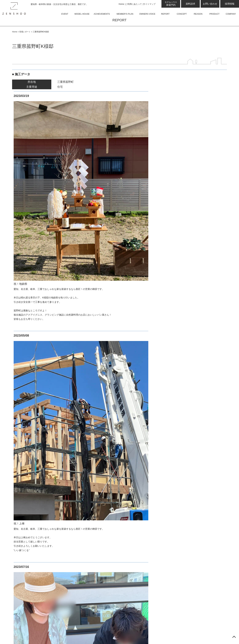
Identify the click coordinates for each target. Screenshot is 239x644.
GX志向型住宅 (30, 573)
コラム (25, 392)
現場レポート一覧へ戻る (120, 249)
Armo (78, 392)
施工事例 (22, 522)
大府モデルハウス (32, 437)
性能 (24, 567)
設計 (24, 560)
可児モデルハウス (32, 470)
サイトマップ (149, 4)
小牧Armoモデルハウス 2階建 (40, 502)
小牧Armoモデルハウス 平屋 (39, 496)
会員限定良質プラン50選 (32, 528)
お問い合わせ (210, 4)
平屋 (77, 399)
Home (121, 4)
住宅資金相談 (29, 586)
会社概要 (80, 425)
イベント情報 (25, 379)
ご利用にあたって (134, 4)
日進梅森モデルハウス (35, 431)
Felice (78, 386)
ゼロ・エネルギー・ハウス (37, 580)
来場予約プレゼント (33, 418)
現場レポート (25, 41)
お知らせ (26, 399)
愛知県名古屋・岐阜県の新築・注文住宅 (183, 635)
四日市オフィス (31, 444)
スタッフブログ (26, 405)
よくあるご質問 (84, 412)
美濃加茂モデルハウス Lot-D (39, 483)
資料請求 (190, 4)
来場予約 (171, 4)
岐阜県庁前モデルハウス (36, 509)
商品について (78, 379)
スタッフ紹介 (83, 418)
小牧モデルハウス (32, 489)
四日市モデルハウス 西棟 (37, 450)
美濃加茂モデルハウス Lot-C (39, 476)
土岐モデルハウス (32, 463)
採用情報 (230, 4)
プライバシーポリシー (84, 450)
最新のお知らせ (26, 386)
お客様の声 (23, 535)
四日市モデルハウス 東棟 (37, 457)
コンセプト (23, 548)
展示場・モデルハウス (30, 412)
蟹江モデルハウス (32, 515)
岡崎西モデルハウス (33, 425)
